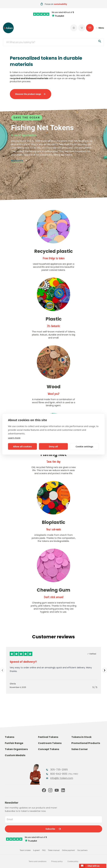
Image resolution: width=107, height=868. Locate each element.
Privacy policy (57, 861)
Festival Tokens (48, 737)
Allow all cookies (22, 446)
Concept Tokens (49, 749)
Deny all (53, 446)
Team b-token (25, 850)
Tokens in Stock (81, 737)
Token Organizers (16, 749)
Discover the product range (31, 94)
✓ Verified (92, 654)
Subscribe (54, 829)
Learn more (14, 438)
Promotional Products (86, 743)
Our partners (82, 850)
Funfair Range (14, 743)
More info (19, 161)
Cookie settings (84, 446)
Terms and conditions (38, 861)
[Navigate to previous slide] (2, 670)
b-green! (36, 850)
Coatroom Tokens (50, 743)
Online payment (68, 850)
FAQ (44, 850)
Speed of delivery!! (23, 662)
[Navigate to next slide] (105, 670)
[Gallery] (54, 670)
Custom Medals (15, 755)
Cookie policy (73, 861)
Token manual (54, 850)
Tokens (10, 737)
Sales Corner (80, 749)
